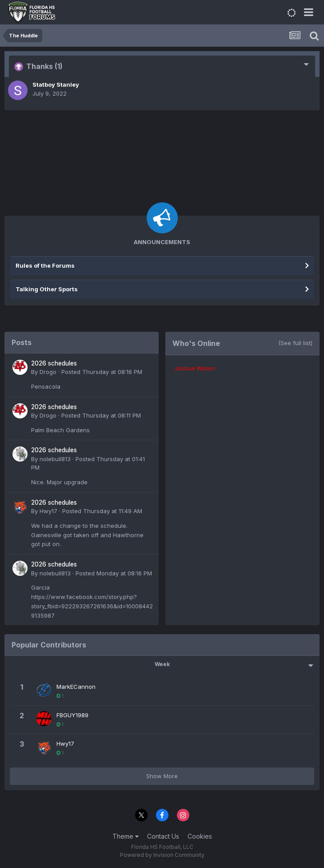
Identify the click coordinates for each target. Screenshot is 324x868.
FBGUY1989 (72, 715)
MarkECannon (76, 687)
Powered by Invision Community (162, 855)
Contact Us (163, 836)
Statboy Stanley (56, 84)
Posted (102, 372)
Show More (162, 776)
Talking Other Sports (47, 289)
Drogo (48, 372)
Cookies (200, 836)
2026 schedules (54, 363)
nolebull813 (55, 459)
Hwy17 (48, 511)
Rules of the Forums (45, 265)
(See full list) (295, 343)
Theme (126, 836)
